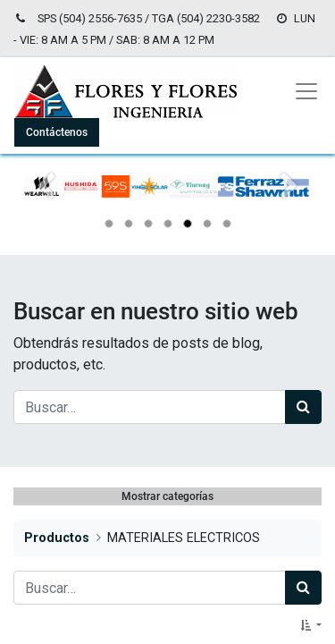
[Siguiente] (289, 215)
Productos (57, 538)
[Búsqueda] (303, 407)
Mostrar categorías (167, 496)
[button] (311, 625)
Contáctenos (57, 132)
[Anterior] (46, 215)
